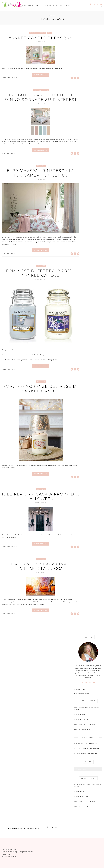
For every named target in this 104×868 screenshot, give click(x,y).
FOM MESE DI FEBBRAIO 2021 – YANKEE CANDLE (41, 273)
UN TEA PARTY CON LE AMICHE (90, 748)
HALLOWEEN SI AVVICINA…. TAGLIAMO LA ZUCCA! (41, 566)
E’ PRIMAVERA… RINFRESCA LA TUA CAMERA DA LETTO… (41, 173)
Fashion (39, 5)
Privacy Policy (6, 854)
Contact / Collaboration (81, 693)
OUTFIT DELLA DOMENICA (82, 729)
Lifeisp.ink (13, 849)
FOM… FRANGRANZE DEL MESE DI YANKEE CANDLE (41, 389)
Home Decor (49, 5)
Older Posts (75, 634)
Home (24, 5)
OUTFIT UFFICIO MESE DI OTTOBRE (85, 724)
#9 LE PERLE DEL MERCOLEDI (90, 744)
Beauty (31, 5)
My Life (59, 5)
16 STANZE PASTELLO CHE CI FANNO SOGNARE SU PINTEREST (41, 97)
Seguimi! (53, 827)
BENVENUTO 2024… (80, 714)
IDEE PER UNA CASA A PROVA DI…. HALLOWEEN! (41, 496)
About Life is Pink (80, 689)
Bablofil (77, 744)
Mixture (68, 5)
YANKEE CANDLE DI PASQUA (41, 38)
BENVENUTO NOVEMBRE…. (82, 719)
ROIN (15, 856)
